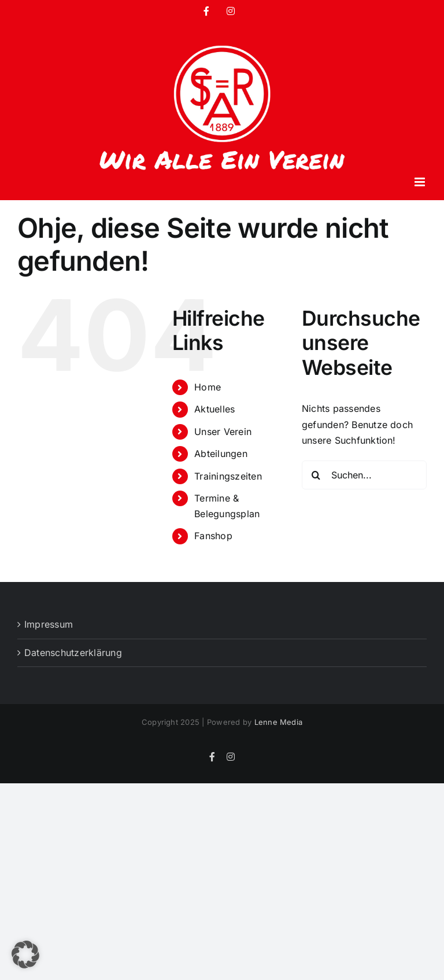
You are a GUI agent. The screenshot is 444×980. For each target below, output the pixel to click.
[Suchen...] (364, 475)
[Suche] (316, 475)
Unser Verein (223, 432)
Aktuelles (214, 409)
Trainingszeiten (228, 476)
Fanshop (213, 536)
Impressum (49, 624)
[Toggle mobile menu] (421, 182)
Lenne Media (279, 722)
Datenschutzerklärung (73, 653)
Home (208, 387)
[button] (25, 955)
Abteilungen (221, 454)
